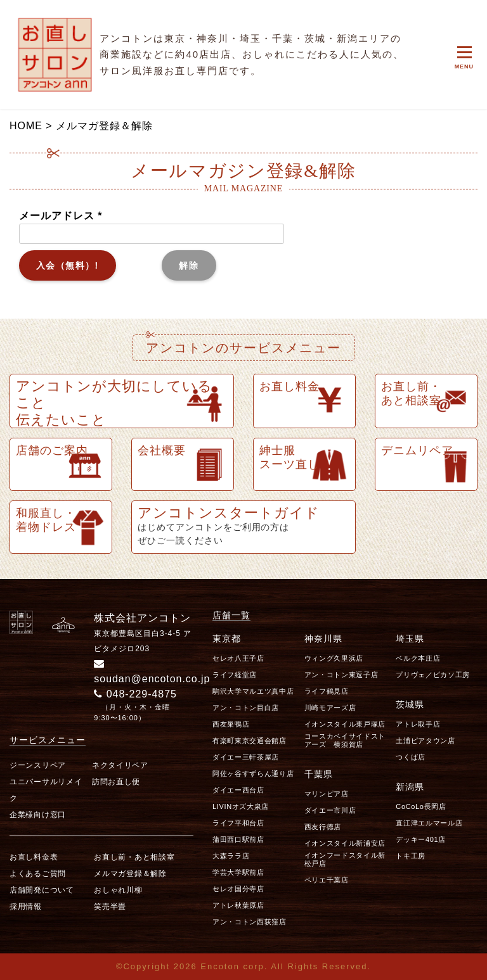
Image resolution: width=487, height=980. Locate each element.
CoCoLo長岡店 (421, 806)
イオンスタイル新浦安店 (345, 843)
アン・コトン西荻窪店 (250, 922)
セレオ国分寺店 (238, 889)
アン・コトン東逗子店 (341, 675)
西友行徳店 (323, 827)
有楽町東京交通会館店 (250, 741)
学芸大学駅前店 (238, 872)
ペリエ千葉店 (327, 880)
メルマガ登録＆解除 (130, 874)
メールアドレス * (152, 225)
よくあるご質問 (38, 874)
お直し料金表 (34, 857)
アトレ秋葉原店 (238, 905)
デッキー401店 (421, 839)
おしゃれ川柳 (118, 890)
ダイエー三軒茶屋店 (246, 757)
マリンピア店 (327, 794)
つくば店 (411, 757)
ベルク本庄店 (418, 658)
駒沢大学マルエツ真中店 (253, 691)
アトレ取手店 (418, 724)
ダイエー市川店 (330, 810)
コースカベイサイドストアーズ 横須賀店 (345, 740)
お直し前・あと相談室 (134, 857)
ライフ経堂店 (235, 675)
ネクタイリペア (120, 765)
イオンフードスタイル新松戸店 (345, 859)
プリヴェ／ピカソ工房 (433, 675)
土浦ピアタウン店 (425, 741)
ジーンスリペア (38, 765)
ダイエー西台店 (238, 790)
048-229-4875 (135, 694)
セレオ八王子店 (238, 658)
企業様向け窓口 (38, 815)
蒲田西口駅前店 (238, 839)
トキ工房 (411, 856)
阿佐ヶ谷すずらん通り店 (253, 773)
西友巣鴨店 (231, 724)
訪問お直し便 (116, 782)
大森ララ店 (231, 856)
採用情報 (26, 907)
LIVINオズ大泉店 (241, 806)
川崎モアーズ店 (330, 708)
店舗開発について (42, 890)
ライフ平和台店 (238, 823)
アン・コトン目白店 (246, 708)
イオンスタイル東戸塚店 (345, 724)
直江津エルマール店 (429, 823)
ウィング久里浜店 (334, 658)
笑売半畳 (110, 907)
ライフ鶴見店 (327, 691)
